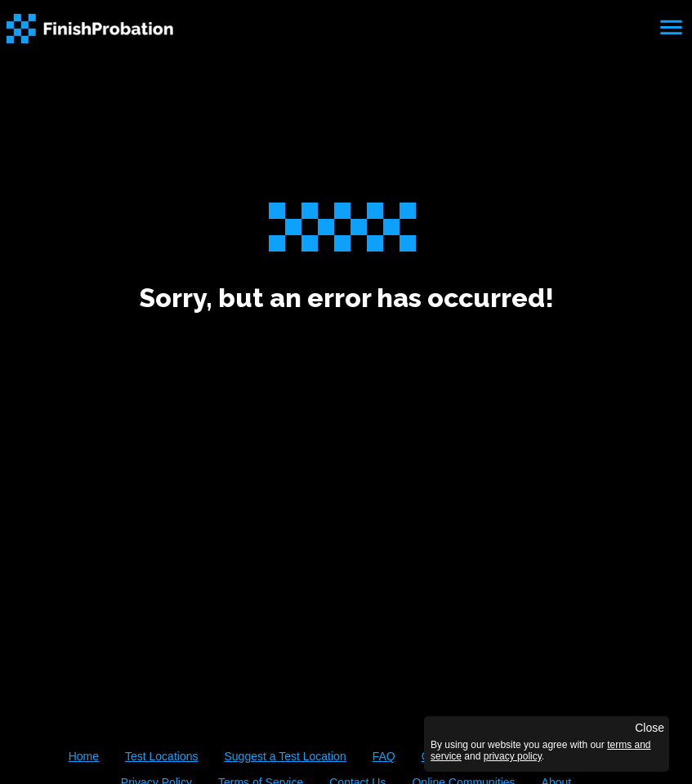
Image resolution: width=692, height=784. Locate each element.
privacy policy (513, 756)
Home (84, 756)
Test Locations (162, 756)
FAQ (384, 756)
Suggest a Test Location (285, 756)
